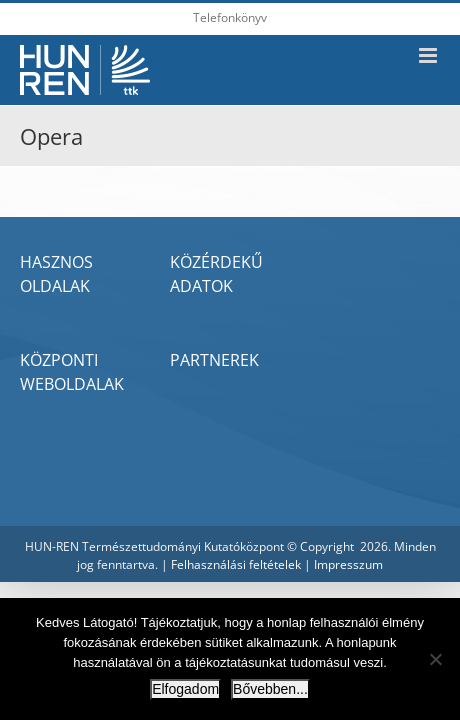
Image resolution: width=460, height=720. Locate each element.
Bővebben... (270, 689)
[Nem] (435, 659)
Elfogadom (185, 689)
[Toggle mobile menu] (429, 55)
